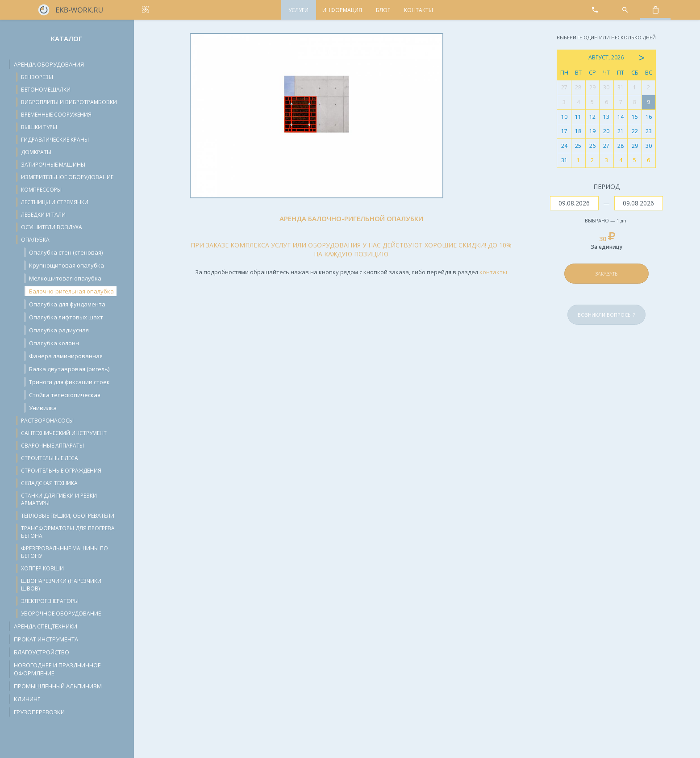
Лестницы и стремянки (55, 202)
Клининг (27, 699)
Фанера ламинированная (66, 356)
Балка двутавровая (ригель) (69, 369)
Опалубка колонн (54, 343)
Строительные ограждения (61, 471)
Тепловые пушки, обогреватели (68, 516)
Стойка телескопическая (65, 395)
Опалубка (35, 240)
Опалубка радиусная (59, 330)
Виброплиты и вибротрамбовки (69, 102)
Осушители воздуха (52, 227)
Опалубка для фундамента (67, 304)
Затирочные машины (53, 165)
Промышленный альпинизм (58, 686)
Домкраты (36, 152)
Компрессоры (41, 190)
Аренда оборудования (49, 64)
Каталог (67, 38)
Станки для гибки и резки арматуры (59, 499)
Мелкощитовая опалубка (65, 278)
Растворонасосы (47, 421)
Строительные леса (50, 458)
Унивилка (43, 408)
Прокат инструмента (46, 639)
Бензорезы (37, 77)
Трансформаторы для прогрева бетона (68, 532)
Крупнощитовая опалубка (67, 265)
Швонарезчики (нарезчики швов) (61, 585)
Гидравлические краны (55, 140)
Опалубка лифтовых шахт (66, 317)
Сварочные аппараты (52, 446)
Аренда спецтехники (46, 626)
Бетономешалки (46, 90)
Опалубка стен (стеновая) (66, 252)
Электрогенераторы (50, 601)
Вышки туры (39, 127)
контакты (493, 272)
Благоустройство (42, 652)
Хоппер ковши (42, 568)
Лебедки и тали (43, 215)
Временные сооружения (56, 115)
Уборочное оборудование (61, 614)
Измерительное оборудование (67, 177)
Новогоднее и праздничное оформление (57, 669)
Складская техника (49, 483)
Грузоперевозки (39, 712)
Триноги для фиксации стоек (69, 382)
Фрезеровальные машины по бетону (65, 552)
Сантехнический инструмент (64, 433)
